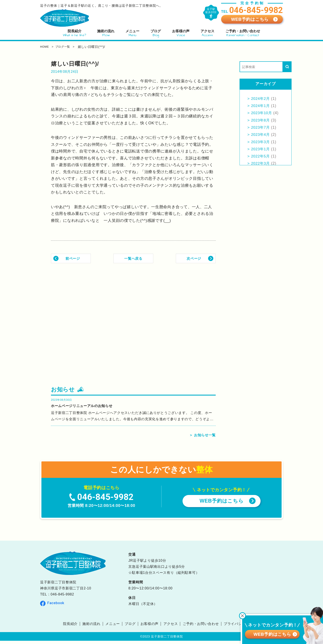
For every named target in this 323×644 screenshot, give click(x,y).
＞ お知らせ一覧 (201, 438)
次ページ (194, 258)
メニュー (113, 627)
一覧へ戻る (133, 258)
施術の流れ (91, 627)
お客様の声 (150, 627)
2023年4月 (261, 135)
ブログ (130, 627)
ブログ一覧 (68, 47)
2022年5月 (261, 156)
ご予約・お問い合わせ (201, 627)
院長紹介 (70, 627)
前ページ (73, 258)
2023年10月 (262, 113)
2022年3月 (261, 163)
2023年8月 (261, 120)
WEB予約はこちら (250, 19)
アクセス (171, 627)
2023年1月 (261, 149)
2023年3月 (261, 142)
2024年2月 (261, 99)
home (45, 47)
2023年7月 (261, 127)
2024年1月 (261, 106)
